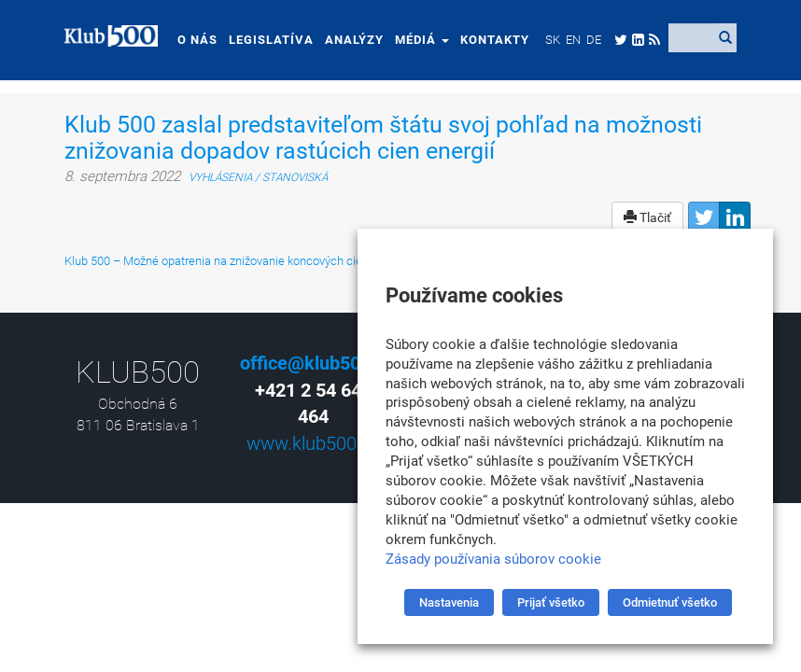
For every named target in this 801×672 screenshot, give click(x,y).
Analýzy (354, 40)
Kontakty (495, 40)
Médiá (422, 40)
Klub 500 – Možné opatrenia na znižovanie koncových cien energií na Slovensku (274, 261)
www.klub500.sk (313, 443)
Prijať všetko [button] (551, 602)
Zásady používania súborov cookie (493, 559)
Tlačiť (647, 217)
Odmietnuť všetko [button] (670, 602)
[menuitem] (553, 39)
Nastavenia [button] (449, 602)
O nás (197, 40)
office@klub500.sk (318, 363)
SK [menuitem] (553, 40)
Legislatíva (271, 40)
